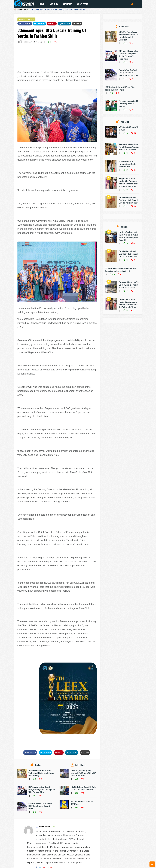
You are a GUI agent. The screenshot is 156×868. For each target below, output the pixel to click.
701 (127, 153)
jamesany (28, 42)
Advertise (67, 4)
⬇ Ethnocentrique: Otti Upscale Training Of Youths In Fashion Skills (59, 9)
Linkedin (64, 24)
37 (120, 274)
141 (127, 291)
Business (22, 19)
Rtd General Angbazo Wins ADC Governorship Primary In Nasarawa (129, 104)
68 (134, 243)
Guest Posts (82, 4)
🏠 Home (18, 9)
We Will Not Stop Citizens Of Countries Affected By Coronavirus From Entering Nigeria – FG (121, 270)
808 (127, 133)
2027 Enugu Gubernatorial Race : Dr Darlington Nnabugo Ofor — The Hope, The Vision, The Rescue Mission (42, 789)
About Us (54, 4)
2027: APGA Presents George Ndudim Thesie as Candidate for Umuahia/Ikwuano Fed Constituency (41, 773)
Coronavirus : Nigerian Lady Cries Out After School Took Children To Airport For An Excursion (129, 285)
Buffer (77, 24)
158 (135, 133)
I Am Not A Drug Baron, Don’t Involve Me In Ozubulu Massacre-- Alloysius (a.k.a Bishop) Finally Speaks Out (129, 236)
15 (134, 153)
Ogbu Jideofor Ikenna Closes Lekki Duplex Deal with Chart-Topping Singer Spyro (83, 788)
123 (113, 274)
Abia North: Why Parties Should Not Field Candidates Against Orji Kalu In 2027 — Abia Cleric (129, 147)
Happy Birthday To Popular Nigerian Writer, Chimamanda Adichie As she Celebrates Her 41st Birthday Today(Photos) (128, 182)
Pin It (52, 24)
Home (42, 4)
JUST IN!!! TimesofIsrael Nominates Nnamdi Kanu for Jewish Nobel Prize (128, 164)
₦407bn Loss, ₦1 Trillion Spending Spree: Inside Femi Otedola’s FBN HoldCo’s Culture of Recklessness (83, 773)
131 (135, 190)
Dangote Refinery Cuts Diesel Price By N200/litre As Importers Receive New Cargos (40, 806)
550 (127, 170)
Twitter (39, 24)
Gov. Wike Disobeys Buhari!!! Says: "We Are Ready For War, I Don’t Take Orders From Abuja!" (129, 200)
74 (134, 291)
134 (135, 170)
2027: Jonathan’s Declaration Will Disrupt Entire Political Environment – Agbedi (120, 88)
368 (127, 190)
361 (127, 206)
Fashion (27, 9)
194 (135, 206)
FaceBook (25, 24)
